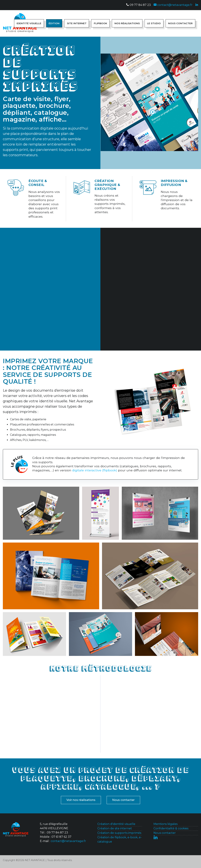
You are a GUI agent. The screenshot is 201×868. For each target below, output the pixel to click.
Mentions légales (165, 824)
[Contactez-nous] (16, 830)
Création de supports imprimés (119, 833)
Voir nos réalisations (81, 800)
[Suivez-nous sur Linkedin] (197, 5)
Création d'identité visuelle (116, 824)
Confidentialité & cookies (171, 828)
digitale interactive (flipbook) (95, 470)
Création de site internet (115, 828)
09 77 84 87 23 (138, 5)
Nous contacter (123, 800)
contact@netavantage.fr (173, 5)
